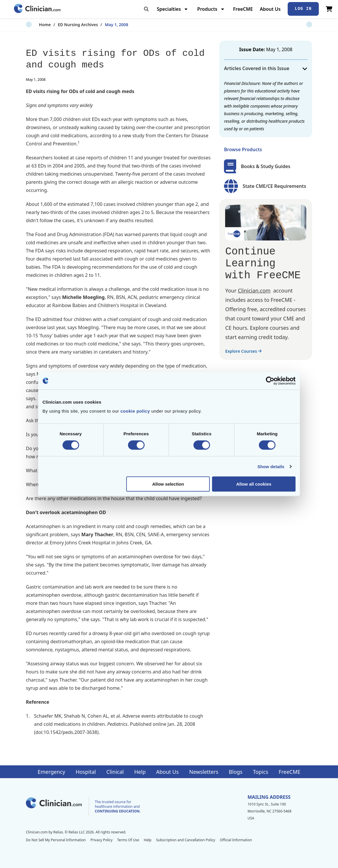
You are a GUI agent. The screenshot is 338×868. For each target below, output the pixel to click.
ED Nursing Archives (65, 25)
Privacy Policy (102, 840)
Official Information (236, 840)
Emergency (51, 772)
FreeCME (243, 9)
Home (32, 25)
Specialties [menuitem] (169, 9)
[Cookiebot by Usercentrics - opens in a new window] (270, 381)
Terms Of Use (128, 840)
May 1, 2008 (104, 25)
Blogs (236, 772)
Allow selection (168, 484)
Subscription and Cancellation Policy (185, 840)
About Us (270, 9)
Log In (303, 9)
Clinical (115, 772)
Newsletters (204, 772)
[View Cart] (329, 9)
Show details (271, 466)
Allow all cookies (254, 484)
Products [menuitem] (207, 9)
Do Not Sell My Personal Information (56, 840)
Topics (260, 772)
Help (140, 772)
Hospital (86, 772)
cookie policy (135, 411)
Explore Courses (243, 351)
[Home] (37, 9)
